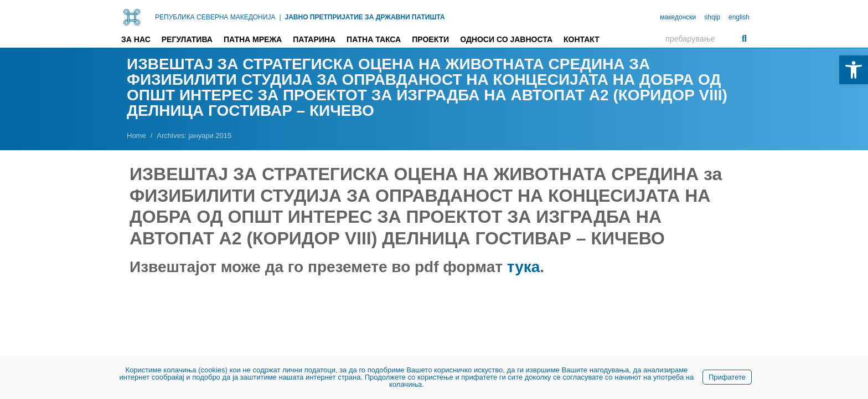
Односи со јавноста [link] (506, 39)
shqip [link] (712, 17)
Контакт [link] (582, 39)
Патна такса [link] (374, 39)
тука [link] (524, 267)
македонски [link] (678, 17)
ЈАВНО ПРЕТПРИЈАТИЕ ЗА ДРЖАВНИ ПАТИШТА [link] (365, 17)
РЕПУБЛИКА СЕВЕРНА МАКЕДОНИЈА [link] (215, 17)
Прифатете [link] (727, 377)
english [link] (739, 17)
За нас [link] (136, 39)
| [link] (280, 17)
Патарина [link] (314, 39)
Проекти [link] (430, 39)
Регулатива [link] (187, 39)
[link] (854, 70)
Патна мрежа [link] (253, 39)
